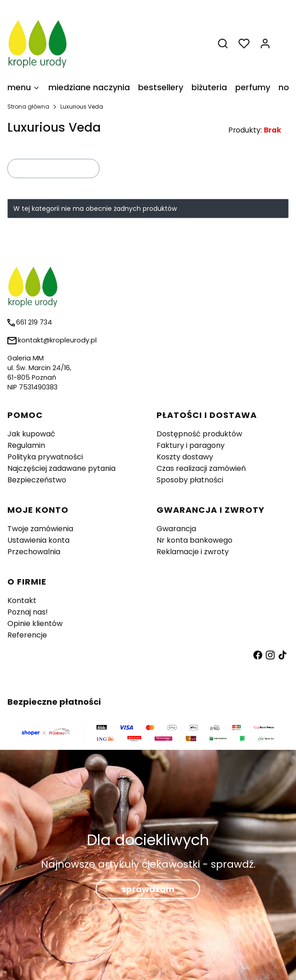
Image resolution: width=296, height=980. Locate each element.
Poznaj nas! (28, 612)
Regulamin (26, 445)
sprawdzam (148, 889)
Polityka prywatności (45, 457)
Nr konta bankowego (194, 540)
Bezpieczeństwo (37, 480)
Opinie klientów (35, 623)
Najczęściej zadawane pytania (61, 468)
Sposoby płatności (190, 480)
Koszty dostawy (185, 457)
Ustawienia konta (38, 540)
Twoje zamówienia (40, 529)
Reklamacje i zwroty (193, 552)
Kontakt (22, 600)
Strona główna (28, 107)
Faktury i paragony (191, 445)
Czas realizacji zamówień (201, 468)
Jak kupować (31, 434)
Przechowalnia (34, 552)
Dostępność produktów (199, 434)
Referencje (27, 635)
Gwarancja (176, 529)
